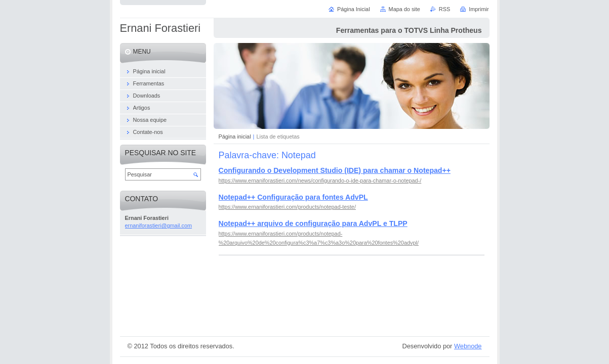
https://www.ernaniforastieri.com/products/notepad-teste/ (287, 207)
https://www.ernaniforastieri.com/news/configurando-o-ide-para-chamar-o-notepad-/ (320, 180)
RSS (444, 9)
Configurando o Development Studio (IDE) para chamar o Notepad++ (335, 170)
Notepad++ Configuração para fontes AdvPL (293, 197)
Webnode (468, 346)
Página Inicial (354, 9)
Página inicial (235, 136)
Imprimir (479, 9)
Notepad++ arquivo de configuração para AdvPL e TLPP (313, 223)
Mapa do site (404, 9)
